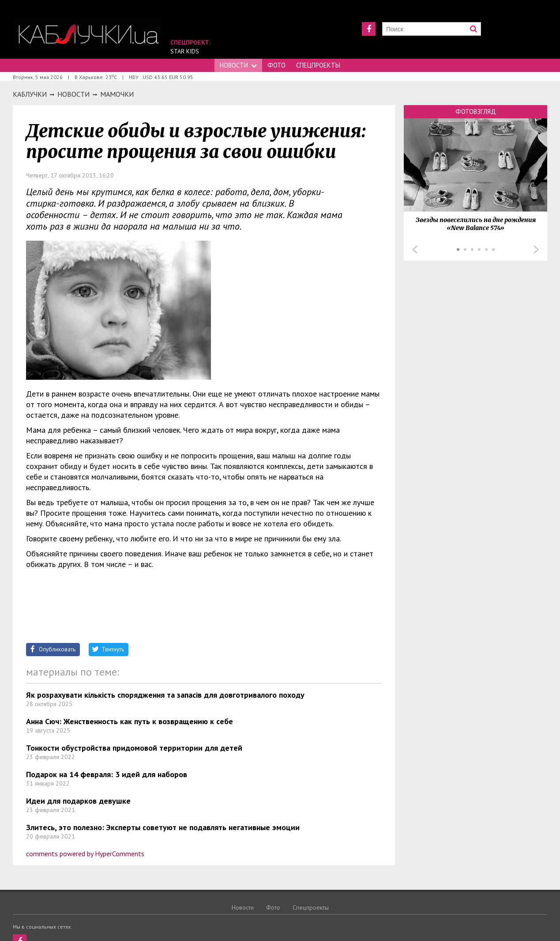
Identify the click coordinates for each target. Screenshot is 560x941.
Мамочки (117, 94)
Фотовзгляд (476, 111)
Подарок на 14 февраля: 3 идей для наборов (107, 774)
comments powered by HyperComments (85, 854)
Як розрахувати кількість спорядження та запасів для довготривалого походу (165, 695)
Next (536, 249)
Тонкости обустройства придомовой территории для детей (134, 748)
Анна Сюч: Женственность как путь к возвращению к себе (130, 721)
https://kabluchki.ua (88, 34)
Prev (415, 249)
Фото (276, 65)
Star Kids (185, 51)
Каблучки (30, 94)
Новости (238, 65)
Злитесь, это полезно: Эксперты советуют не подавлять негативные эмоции (163, 827)
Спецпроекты (318, 65)
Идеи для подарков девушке (78, 801)
